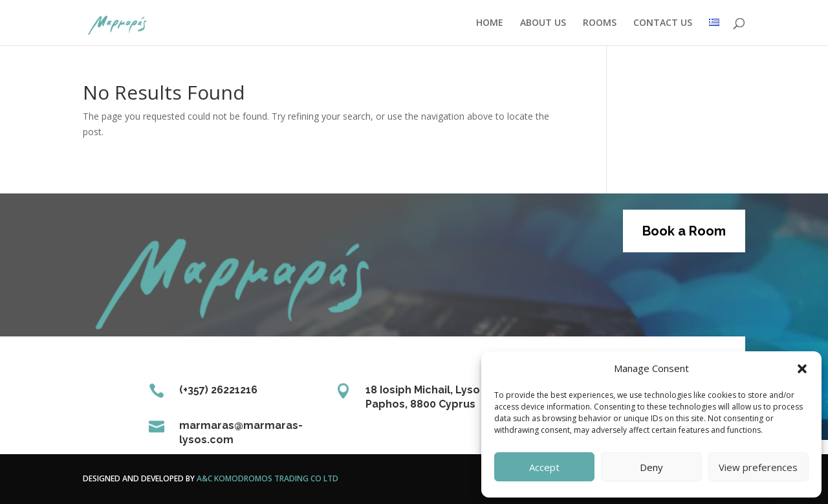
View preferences (758, 467)
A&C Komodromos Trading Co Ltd (267, 478)
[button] (802, 369)
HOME (490, 23)
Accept (544, 467)
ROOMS (600, 23)
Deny (651, 467)
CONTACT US (663, 23)
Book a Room (684, 231)
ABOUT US (543, 23)
